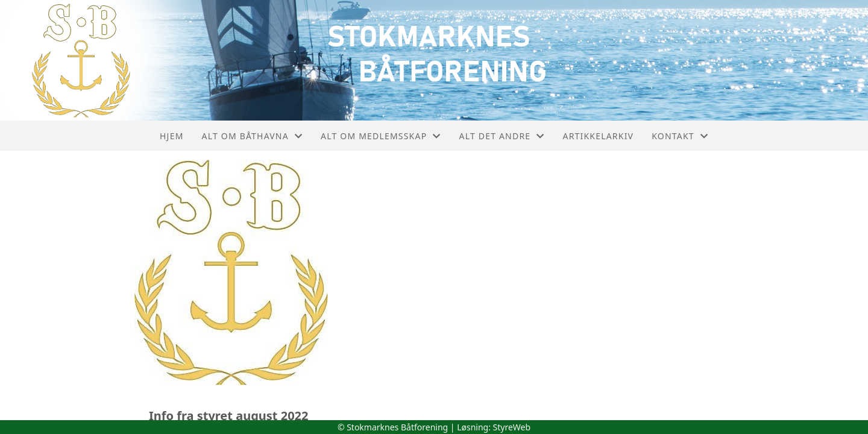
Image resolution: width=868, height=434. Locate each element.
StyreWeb (512, 427)
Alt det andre (502, 136)
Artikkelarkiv (598, 136)
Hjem (171, 136)
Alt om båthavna (253, 136)
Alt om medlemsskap (381, 136)
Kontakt (680, 136)
